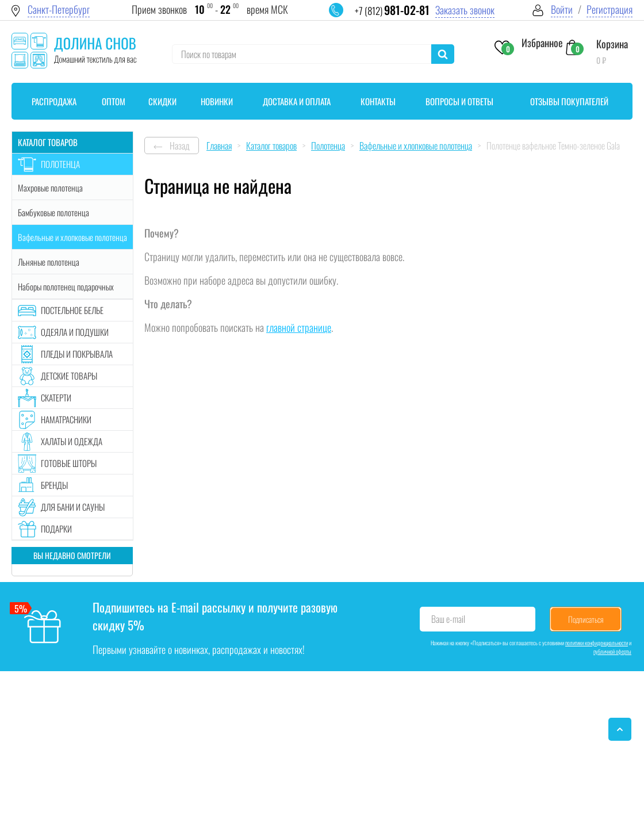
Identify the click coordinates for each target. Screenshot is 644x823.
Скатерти (56, 397)
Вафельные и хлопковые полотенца (72, 237)
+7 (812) (392, 11)
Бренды (54, 485)
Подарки (56, 529)
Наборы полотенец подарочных (66, 286)
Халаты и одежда (72, 441)
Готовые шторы (69, 463)
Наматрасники (66, 419)
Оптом (114, 101)
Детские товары (69, 376)
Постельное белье (72, 310)
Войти (562, 9)
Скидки (162, 101)
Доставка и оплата (297, 101)
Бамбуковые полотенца (53, 212)
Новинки (217, 101)
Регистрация (609, 9)
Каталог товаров (48, 142)
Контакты (378, 101)
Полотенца (60, 164)
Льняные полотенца (49, 262)
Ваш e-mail (448, 619)
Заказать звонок (465, 10)
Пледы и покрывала (77, 354)
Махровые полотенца (50, 187)
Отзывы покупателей (569, 101)
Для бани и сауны (73, 507)
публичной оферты (612, 651)
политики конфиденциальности (597, 643)
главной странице (299, 327)
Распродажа (54, 101)
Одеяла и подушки (75, 332)
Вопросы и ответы (459, 101)
